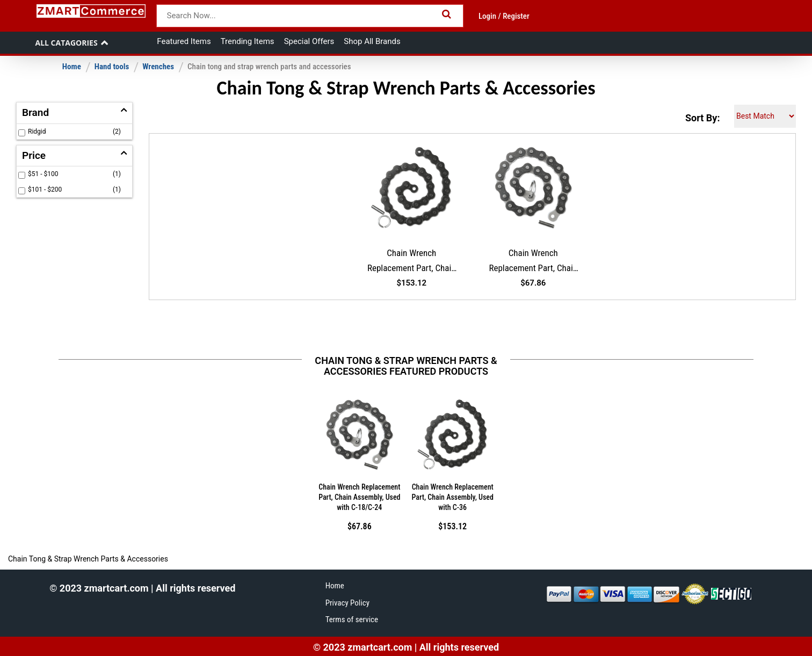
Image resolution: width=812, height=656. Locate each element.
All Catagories (66, 43)
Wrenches (158, 67)
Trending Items (248, 41)
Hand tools (112, 67)
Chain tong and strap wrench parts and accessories (269, 67)
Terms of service (352, 619)
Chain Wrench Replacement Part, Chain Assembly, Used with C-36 (411, 263)
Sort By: (702, 118)
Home (72, 67)
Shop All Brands (372, 41)
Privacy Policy (347, 603)
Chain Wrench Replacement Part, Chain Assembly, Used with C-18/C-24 (533, 263)
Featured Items (184, 41)
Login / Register (504, 16)
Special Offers (309, 41)
